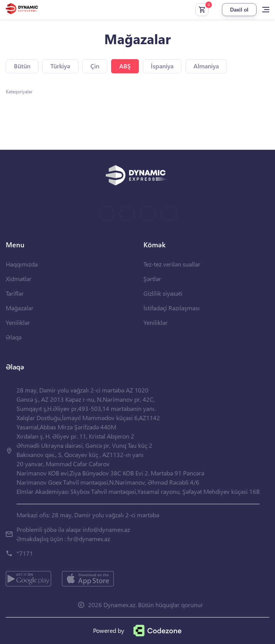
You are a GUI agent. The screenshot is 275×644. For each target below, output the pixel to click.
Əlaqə (14, 337)
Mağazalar (20, 308)
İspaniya (162, 66)
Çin (95, 66)
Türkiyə (60, 66)
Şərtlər (152, 279)
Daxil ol (239, 9)
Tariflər (15, 293)
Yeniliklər (18, 322)
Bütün (22, 66)
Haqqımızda (22, 264)
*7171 (25, 553)
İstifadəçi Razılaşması (172, 308)
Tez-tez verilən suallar (172, 264)
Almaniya (206, 66)
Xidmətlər (19, 279)
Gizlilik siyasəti (163, 293)
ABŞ (125, 66)
